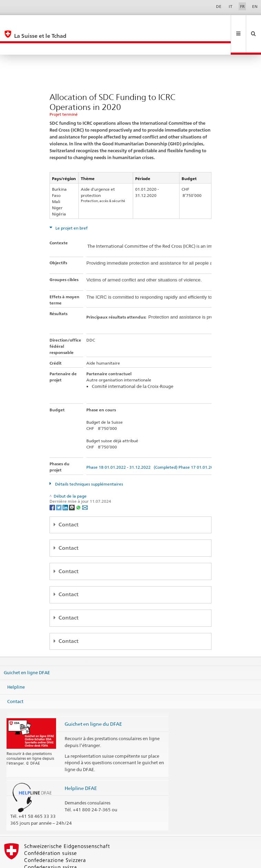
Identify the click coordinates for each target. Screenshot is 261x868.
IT (231, 6)
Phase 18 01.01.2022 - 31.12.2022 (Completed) (132, 444)
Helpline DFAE (81, 765)
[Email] (85, 484)
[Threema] (72, 484)
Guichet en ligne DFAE (27, 649)
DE (219, 6)
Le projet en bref (71, 205)
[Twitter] (59, 484)
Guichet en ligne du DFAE (93, 701)
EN (255, 6)
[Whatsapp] (79, 484)
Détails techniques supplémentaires (89, 461)
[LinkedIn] (66, 484)
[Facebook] (53, 484)
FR (242, 6)
